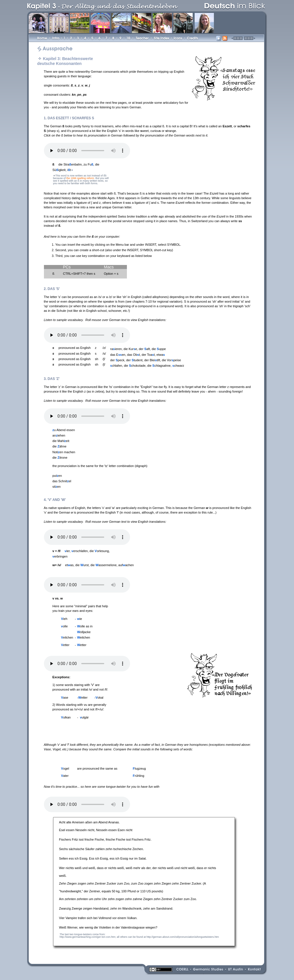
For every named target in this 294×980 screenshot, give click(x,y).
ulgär (84, 717)
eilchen (67, 637)
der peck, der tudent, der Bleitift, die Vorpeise (146, 360)
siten (57, 487)
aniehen (59, 435)
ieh (64, 619)
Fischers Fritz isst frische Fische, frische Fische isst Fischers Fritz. (105, 839)
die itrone (60, 458)
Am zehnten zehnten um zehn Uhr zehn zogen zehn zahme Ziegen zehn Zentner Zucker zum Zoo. (128, 899)
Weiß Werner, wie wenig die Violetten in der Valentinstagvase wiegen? (108, 927)
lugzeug (139, 768)
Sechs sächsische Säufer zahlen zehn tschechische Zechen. (101, 849)
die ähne (60, 446)
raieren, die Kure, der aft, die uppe (138, 349)
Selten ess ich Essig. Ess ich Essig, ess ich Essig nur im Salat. (103, 858)
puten (57, 476)
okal (100, 697)
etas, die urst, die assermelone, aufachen (99, 565)
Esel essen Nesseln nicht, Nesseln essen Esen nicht (96, 830)
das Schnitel (62, 481)
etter (65, 645)
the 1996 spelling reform (80, 178)
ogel (65, 768)
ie (79, 619)
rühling (139, 776)
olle (64, 626)
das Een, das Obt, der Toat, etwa (138, 355)
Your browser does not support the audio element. (87, 151)
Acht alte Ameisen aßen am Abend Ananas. (90, 822)
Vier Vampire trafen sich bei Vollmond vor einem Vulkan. (98, 918)
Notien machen (64, 452)
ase (65, 697)
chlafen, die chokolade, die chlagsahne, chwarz (147, 366)
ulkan (66, 717)
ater (65, 776)
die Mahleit (61, 441)
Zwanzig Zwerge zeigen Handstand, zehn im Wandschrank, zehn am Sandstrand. (116, 908)
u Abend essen (64, 430)
